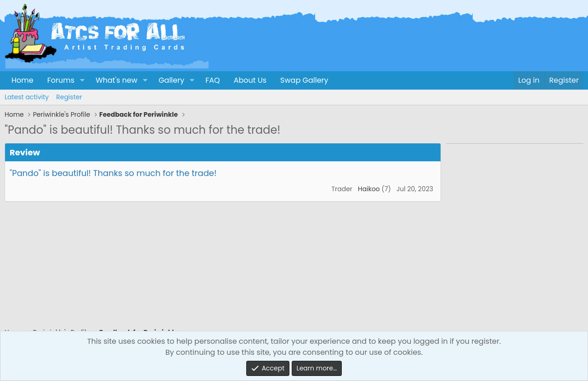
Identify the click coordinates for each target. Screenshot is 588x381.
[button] (82, 80)
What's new (116, 80)
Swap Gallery (304, 80)
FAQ (212, 80)
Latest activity (27, 97)
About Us (250, 80)
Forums (61, 80)
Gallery (171, 80)
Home (23, 80)
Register (69, 97)
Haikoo (369, 189)
